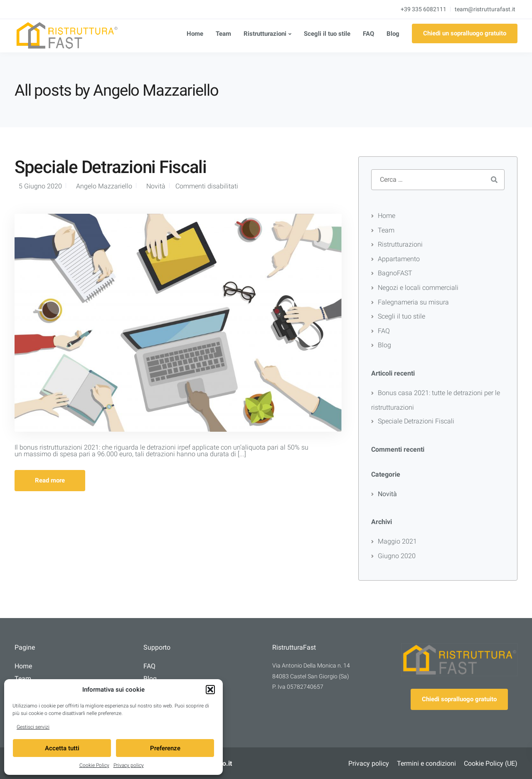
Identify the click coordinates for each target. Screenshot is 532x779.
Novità (156, 186)
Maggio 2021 (397, 541)
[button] (210, 690)
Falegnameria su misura (413, 302)
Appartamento (399, 259)
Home (195, 34)
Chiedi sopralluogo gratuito (459, 699)
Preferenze (165, 748)
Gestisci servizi (33, 727)
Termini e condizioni (426, 763)
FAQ (368, 34)
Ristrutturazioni (265, 34)
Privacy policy (129, 765)
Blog (393, 34)
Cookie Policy (94, 765)
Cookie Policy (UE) (491, 763)
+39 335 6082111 (424, 9)
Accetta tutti (62, 748)
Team (223, 34)
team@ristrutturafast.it (485, 9)
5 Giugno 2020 (40, 186)
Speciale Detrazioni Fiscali (111, 167)
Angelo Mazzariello (104, 186)
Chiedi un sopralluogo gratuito (465, 33)
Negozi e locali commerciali (418, 288)
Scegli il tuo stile (327, 34)
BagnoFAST (395, 273)
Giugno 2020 (397, 556)
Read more (50, 480)
